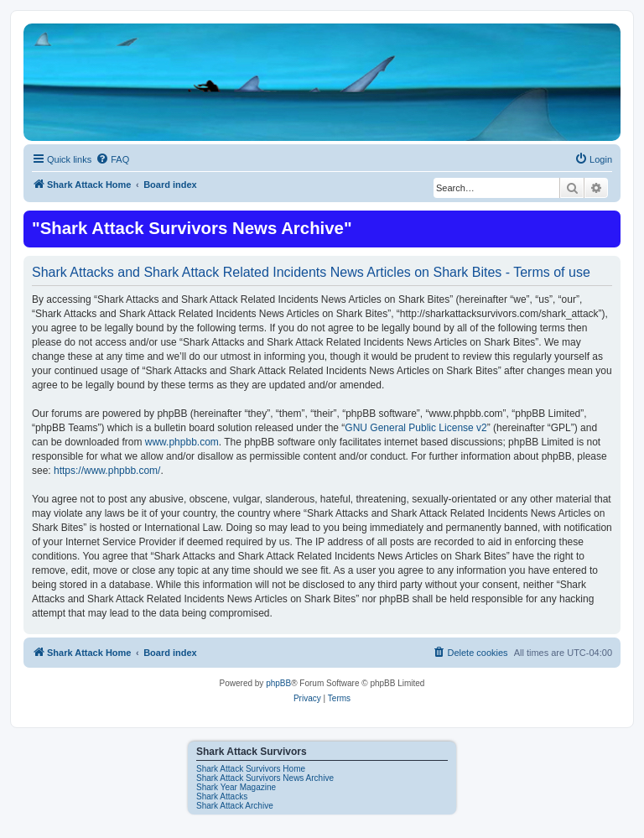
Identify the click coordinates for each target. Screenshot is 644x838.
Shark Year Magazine (236, 787)
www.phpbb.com (182, 442)
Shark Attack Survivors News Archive (265, 778)
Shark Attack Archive (235, 806)
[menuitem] (112, 159)
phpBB (278, 683)
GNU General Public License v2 (415, 428)
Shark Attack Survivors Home (251, 769)
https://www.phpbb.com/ (107, 471)
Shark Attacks (222, 796)
